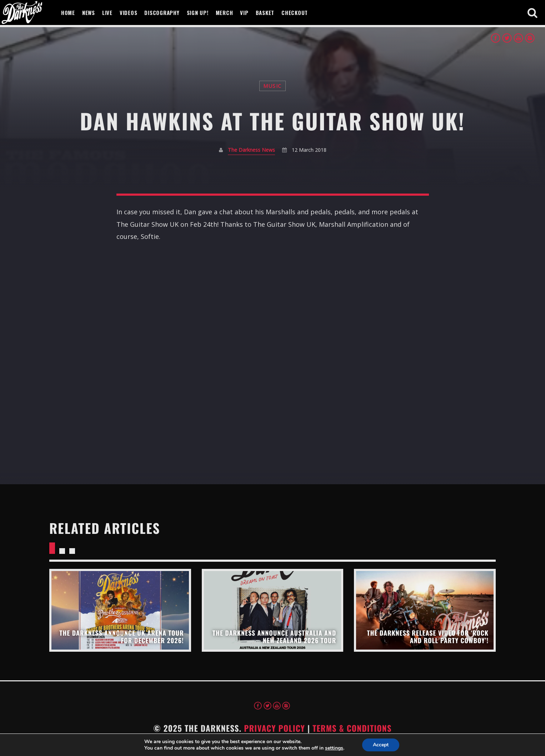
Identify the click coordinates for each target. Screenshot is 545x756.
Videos (129, 12)
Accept (381, 745)
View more (120, 610)
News (89, 12)
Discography (162, 12)
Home (68, 12)
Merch (224, 12)
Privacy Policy (274, 728)
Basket (265, 12)
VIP (244, 12)
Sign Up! (198, 12)
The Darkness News (251, 150)
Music (272, 86)
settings (334, 748)
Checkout (295, 12)
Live (107, 12)
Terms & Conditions (352, 728)
